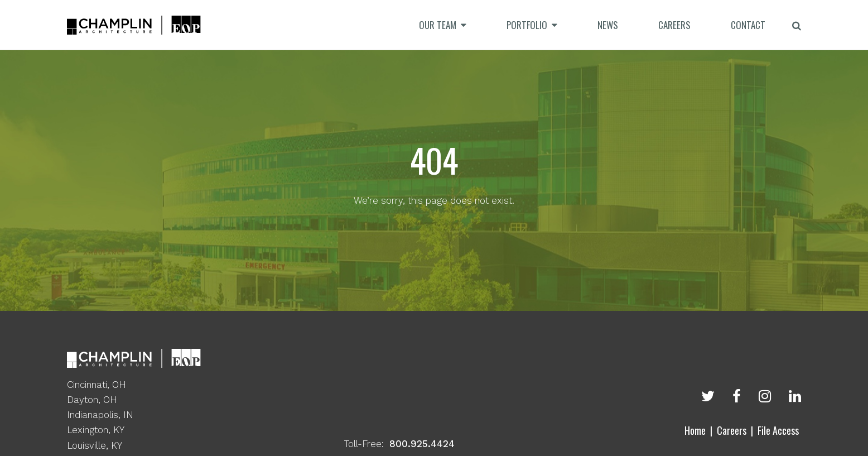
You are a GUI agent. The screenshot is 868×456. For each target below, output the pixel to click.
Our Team (438, 25)
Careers (732, 430)
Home (695, 430)
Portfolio (527, 25)
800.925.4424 (422, 444)
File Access (778, 430)
